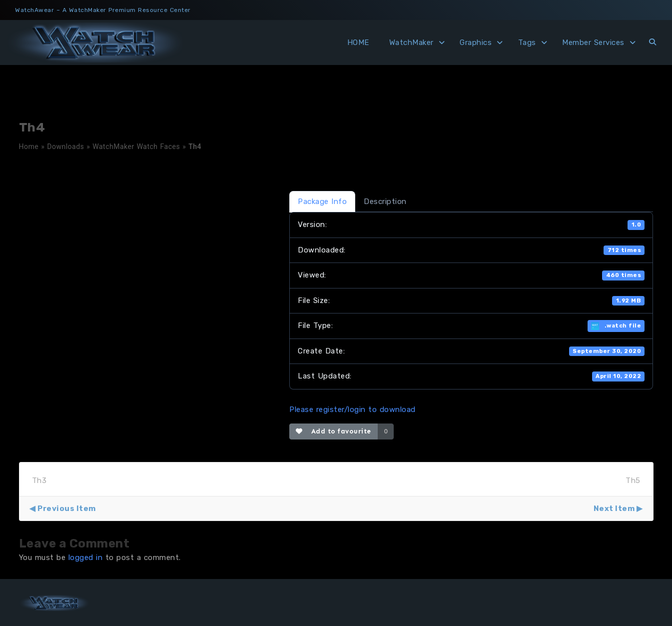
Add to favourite (334, 431)
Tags (527, 42)
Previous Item (67, 508)
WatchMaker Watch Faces (136, 146)
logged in (86, 557)
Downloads (65, 146)
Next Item (614, 508)
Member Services (593, 42)
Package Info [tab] (322, 201)
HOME (358, 42)
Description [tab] (385, 201)
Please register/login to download (352, 409)
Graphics (476, 42)
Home (29, 146)
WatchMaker (411, 42)
